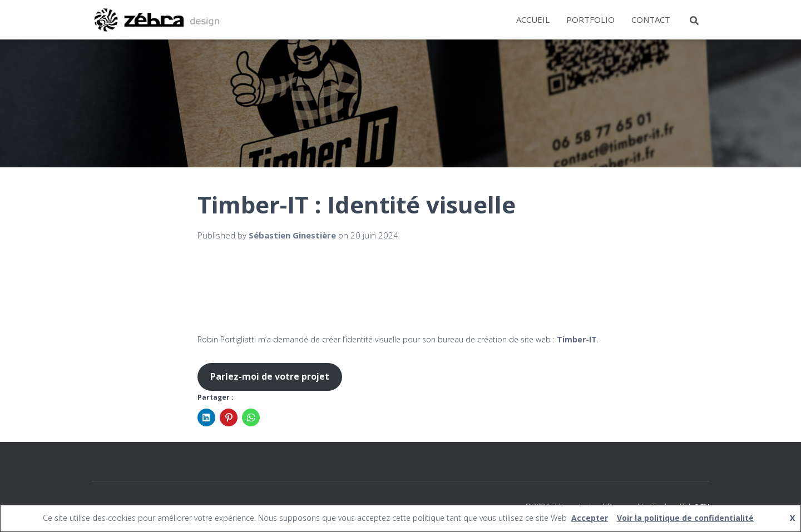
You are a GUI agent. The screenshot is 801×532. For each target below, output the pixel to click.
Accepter (590, 518)
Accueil (533, 19)
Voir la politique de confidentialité (685, 518)
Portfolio (590, 19)
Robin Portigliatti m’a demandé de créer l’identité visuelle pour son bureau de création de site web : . (398, 339)
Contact (651, 19)
